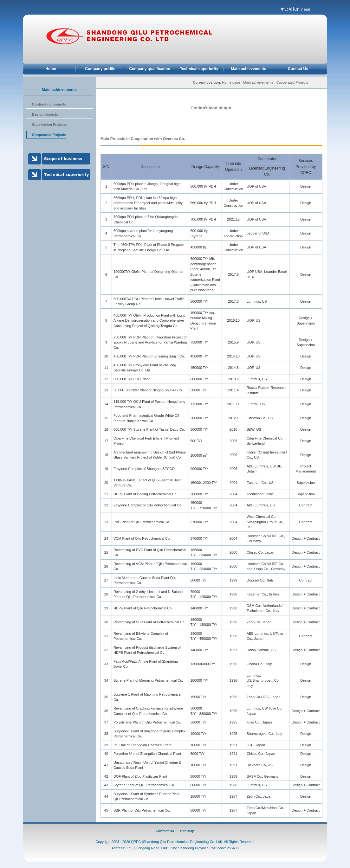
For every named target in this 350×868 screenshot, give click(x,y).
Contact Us (298, 69)
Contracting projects (49, 104)
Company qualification (150, 69)
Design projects (45, 114)
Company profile (100, 69)
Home (51, 69)
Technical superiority (199, 69)
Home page (231, 82)
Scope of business (59, 159)
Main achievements (249, 69)
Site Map (187, 831)
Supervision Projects (49, 125)
